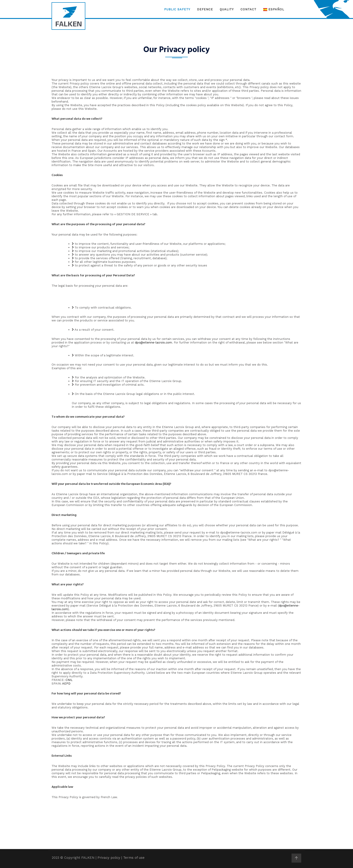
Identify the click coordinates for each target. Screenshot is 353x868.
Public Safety (177, 9)
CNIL (69, 680)
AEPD (66, 684)
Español (274, 9)
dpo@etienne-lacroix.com (153, 342)
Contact (248, 9)
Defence (205, 9)
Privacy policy (109, 858)
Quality (227, 9)
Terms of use (134, 858)
